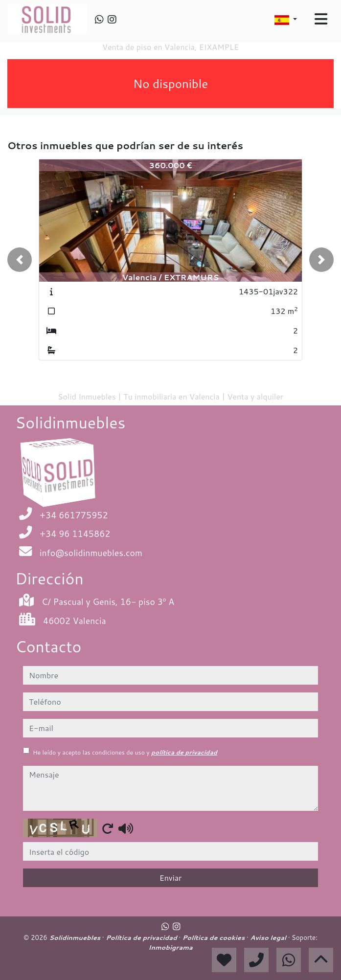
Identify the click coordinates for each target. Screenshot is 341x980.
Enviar (171, 878)
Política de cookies (215, 937)
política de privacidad (184, 752)
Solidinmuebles (76, 937)
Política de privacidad (142, 937)
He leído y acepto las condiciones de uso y (125, 752)
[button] (20, 260)
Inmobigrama (170, 947)
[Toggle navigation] (321, 19)
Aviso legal (269, 937)
